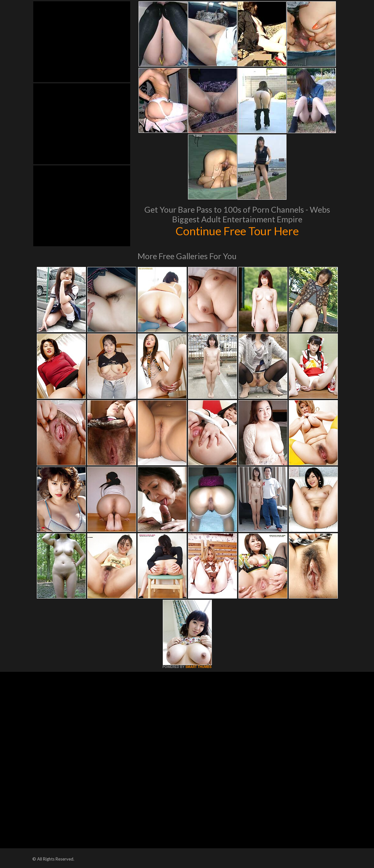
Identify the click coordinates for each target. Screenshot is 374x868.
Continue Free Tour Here (237, 231)
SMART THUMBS (198, 667)
